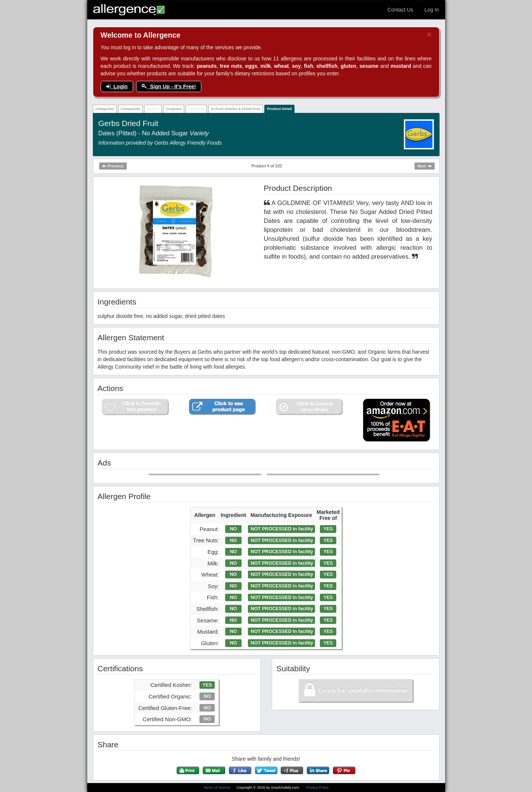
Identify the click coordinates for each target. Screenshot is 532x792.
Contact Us (400, 10)
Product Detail (279, 109)
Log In (432, 10)
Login (117, 86)
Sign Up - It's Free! (169, 86)
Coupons (174, 109)
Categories (105, 109)
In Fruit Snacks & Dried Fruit (236, 109)
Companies (131, 109)
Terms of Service (217, 787)
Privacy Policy (317, 787)
